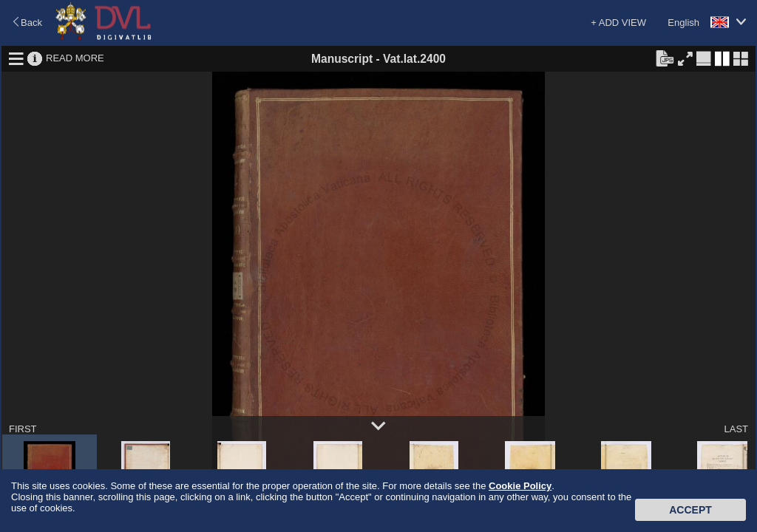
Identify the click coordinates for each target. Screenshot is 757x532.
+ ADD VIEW (618, 23)
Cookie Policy (520, 486)
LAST (736, 429)
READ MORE (75, 58)
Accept (690, 510)
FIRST (23, 429)
